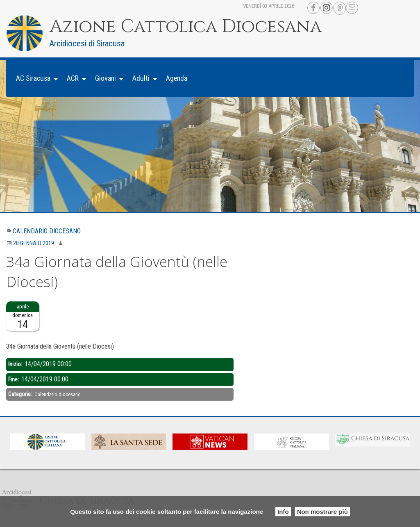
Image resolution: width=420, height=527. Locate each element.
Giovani (106, 78)
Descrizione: (21, 336)
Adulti (141, 78)
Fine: (14, 379)
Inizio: (16, 364)
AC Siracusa (33, 78)
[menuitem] (35, 79)
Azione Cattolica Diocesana (186, 27)
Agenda (177, 78)
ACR (73, 78)
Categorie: (21, 394)
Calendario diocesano (47, 231)
